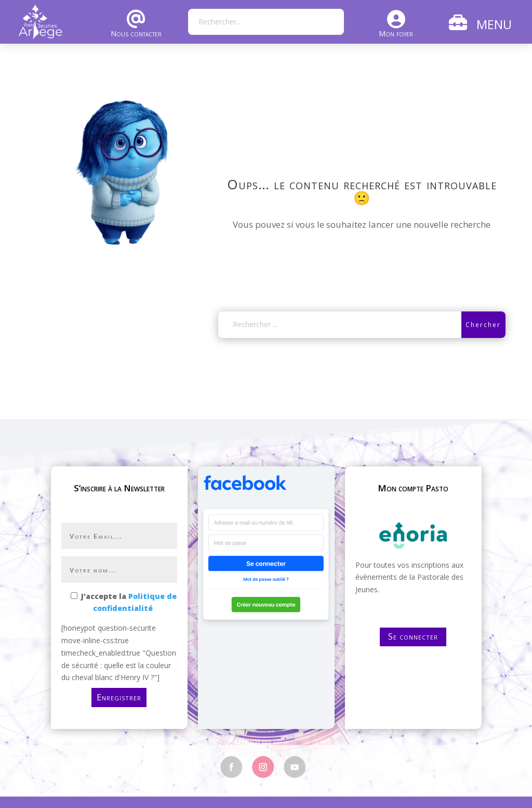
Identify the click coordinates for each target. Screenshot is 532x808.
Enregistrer (119, 697)
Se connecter (413, 636)
